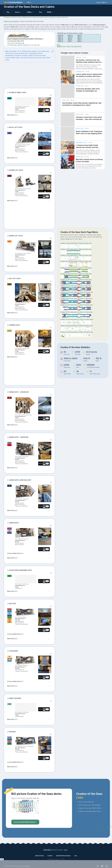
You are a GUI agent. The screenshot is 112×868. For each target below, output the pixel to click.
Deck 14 (61, 38)
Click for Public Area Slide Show (69, 46)
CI (9, 744)
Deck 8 (70, 40)
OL (9, 176)
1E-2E (9, 618)
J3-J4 (9, 533)
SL (9, 284)
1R (9, 704)
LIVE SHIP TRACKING (16, 43)
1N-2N (9, 661)
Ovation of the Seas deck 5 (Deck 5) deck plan (76, 261)
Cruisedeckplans (15, 2)
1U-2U (9, 737)
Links (28, 2)
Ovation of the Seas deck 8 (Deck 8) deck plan (76, 280)
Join (76, 856)
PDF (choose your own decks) (89, 805)
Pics (41, 12)
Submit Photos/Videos (63, 856)
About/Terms (39, 856)
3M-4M (10, 659)
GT (9, 398)
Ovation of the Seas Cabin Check (90, 811)
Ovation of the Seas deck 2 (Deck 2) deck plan (76, 243)
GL (9, 241)
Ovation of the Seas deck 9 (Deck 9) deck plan (76, 286)
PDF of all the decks (86, 802)
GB (9, 443)
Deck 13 (61, 40)
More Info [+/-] (12, 115)
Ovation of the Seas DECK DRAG (90, 808)
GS (9, 445)
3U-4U (10, 739)
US (9, 98)
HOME (6, 21)
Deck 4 (80, 38)
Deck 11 (70, 35)
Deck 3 (80, 40)
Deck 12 (61, 41)
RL (9, 133)
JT (9, 529)
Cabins (29, 12)
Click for (44, 110)
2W (9, 742)
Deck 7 (70, 41)
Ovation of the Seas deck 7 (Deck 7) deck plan (76, 274)
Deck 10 (70, 37)
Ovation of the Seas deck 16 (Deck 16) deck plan (77, 332)
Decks (17, 12)
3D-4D (9, 616)
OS (9, 331)
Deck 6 (80, 35)
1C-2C (9, 609)
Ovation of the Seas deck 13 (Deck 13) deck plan (77, 312)
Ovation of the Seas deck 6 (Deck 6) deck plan (76, 268)
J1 (9, 486)
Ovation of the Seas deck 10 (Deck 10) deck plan (77, 292)
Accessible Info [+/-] (15, 553)
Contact (50, 856)
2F (9, 622)
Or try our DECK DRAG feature (25, 822)
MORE (49, 12)
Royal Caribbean (14, 21)
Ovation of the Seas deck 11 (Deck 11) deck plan (76, 298)
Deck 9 (70, 38)
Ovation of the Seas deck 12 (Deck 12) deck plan (77, 305)
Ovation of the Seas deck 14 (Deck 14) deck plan (77, 319)
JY (9, 531)
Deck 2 (80, 41)
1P (9, 657)
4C (9, 614)
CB (9, 620)
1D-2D (9, 611)
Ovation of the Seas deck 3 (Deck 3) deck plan (76, 249)
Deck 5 (80, 37)
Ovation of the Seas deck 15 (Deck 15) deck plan (77, 326)
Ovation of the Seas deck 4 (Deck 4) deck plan (76, 255)
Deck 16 (61, 35)
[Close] (52, 51)
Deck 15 (61, 37)
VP (9, 576)
